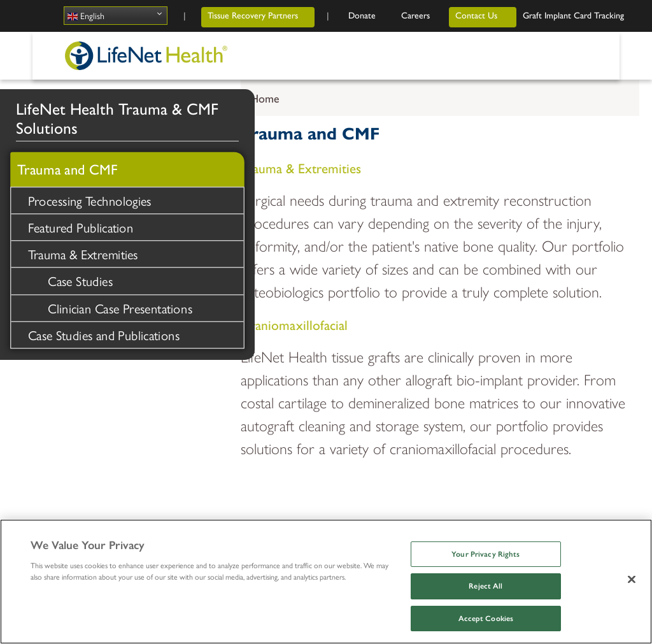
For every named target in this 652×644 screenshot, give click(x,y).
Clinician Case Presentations (120, 307)
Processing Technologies (90, 200)
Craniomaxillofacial (294, 324)
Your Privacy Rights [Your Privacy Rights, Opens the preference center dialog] (485, 554)
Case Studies (80, 281)
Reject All (485, 586)
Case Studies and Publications (104, 334)
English (86, 16)
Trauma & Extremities (83, 254)
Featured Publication (81, 226)
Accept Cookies (486, 619)
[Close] (632, 579)
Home (265, 98)
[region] (326, 582)
